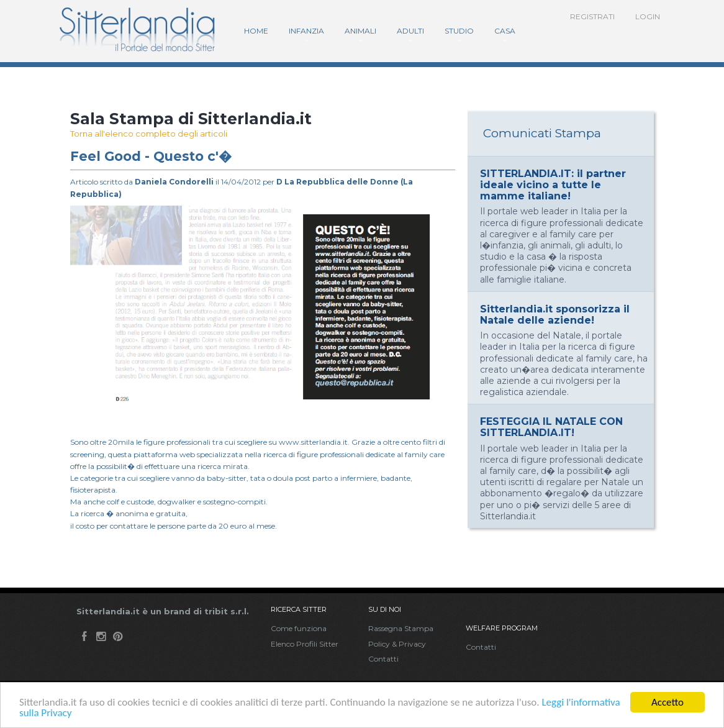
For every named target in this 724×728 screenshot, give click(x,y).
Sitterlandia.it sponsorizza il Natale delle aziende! (555, 315)
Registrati (592, 16)
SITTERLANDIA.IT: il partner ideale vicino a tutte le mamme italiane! (553, 185)
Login (648, 16)
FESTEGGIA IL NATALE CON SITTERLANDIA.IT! (551, 427)
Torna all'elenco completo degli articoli (149, 134)
